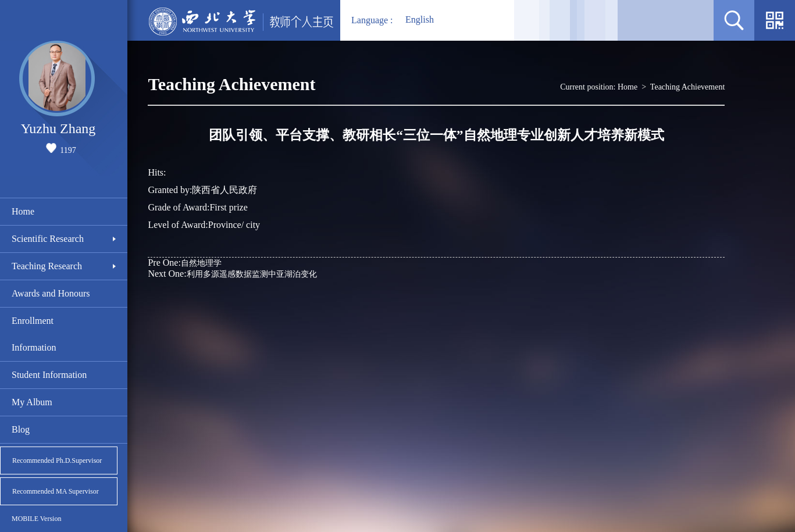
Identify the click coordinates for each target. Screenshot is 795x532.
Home (23, 211)
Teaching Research (47, 266)
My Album (32, 402)
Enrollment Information (34, 334)
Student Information (49, 375)
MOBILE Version (36, 519)
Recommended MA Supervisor (56, 491)
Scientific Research (48, 239)
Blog (21, 429)
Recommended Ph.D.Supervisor (57, 460)
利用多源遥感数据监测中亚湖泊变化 (232, 274)
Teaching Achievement (687, 87)
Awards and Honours (51, 293)
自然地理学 (184, 263)
